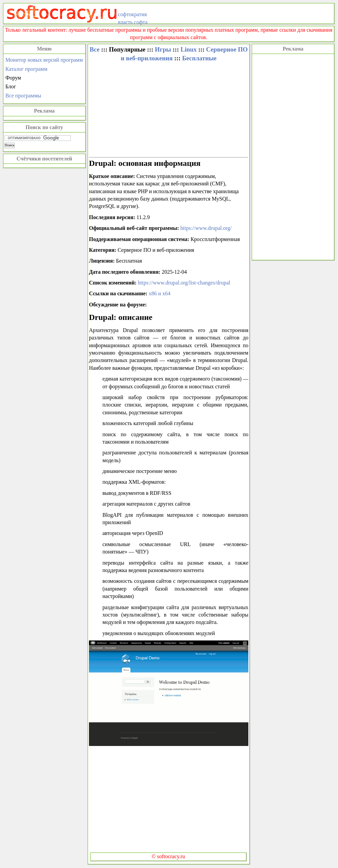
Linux (189, 49)
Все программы (23, 96)
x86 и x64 (160, 293)
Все (95, 49)
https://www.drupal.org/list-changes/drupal (184, 283)
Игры (163, 49)
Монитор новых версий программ (44, 60)
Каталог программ (26, 69)
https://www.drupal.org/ (206, 228)
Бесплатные (199, 58)
